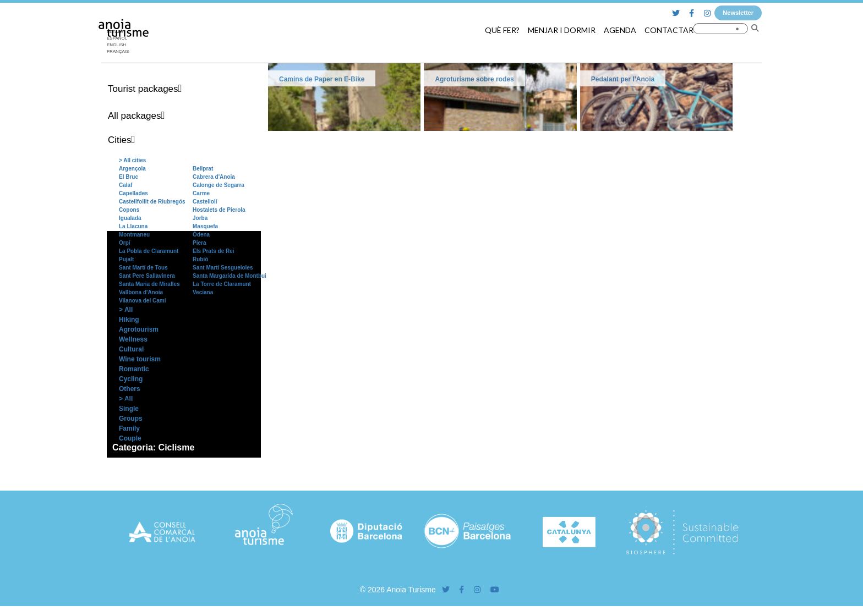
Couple (130, 438)
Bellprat (203, 169)
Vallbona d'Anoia (141, 292)
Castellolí (205, 202)
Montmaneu (134, 235)
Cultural (131, 349)
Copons (129, 210)
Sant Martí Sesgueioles (223, 268)
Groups (131, 419)
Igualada (130, 218)
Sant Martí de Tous (143, 268)
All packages (134, 116)
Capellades (133, 193)
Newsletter (738, 13)
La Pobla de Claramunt (149, 251)
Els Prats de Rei (214, 251)
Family (129, 428)
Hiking (129, 320)
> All (126, 310)
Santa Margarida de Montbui (230, 276)
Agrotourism (139, 329)
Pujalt (126, 259)
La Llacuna (133, 226)
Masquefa (205, 226)
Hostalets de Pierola (219, 210)
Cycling (131, 379)
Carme (201, 193)
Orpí (125, 243)
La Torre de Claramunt (222, 284)
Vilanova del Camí (142, 301)
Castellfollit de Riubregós (152, 202)
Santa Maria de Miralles (149, 284)
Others (130, 389)
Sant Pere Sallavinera (147, 276)
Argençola (132, 169)
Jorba (200, 218)
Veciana (203, 292)
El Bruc (129, 177)
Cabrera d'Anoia (214, 177)
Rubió (200, 259)
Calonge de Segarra (219, 185)
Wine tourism (140, 359)
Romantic (134, 369)
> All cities (132, 160)
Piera (199, 243)
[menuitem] (121, 45)
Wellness (133, 339)
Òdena (201, 235)
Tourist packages (143, 89)
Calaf (125, 185)
